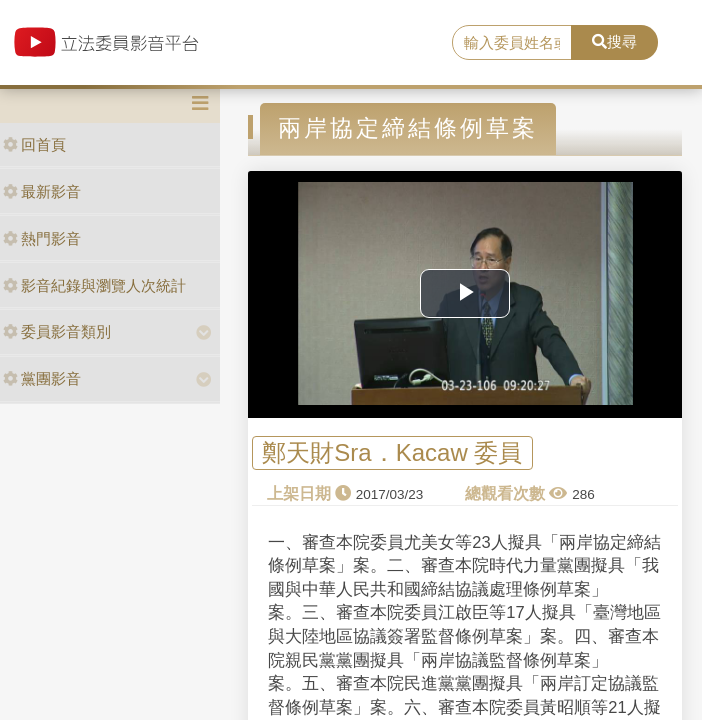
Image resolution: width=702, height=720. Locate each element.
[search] (512, 43)
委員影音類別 (57, 331)
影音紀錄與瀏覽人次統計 (94, 285)
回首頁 (34, 144)
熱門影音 (42, 238)
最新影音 (42, 191)
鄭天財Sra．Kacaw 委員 (392, 452)
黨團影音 (42, 378)
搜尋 (614, 41)
